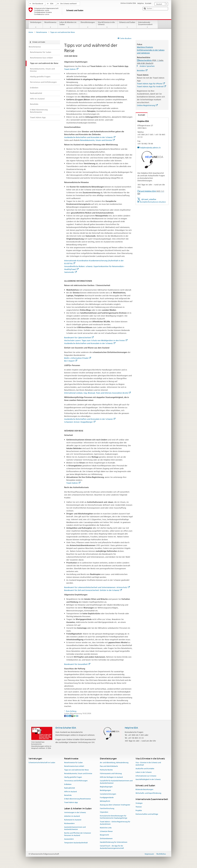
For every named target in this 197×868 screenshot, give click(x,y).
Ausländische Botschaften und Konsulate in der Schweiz (90, 137)
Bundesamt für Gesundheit (77, 664)
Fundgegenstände (107, 798)
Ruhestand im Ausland (73, 820)
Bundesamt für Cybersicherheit (79, 338)
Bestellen (142, 70)
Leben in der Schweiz (144, 772)
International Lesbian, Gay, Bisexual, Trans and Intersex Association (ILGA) (97, 393)
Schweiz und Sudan (127, 25)
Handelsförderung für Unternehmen (114, 842)
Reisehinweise (50, 25)
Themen (139, 807)
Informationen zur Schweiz (146, 776)
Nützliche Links (106, 828)
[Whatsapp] (75, 716)
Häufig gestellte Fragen (73, 777)
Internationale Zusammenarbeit (147, 25)
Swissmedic (70, 272)
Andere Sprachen (147, 66)
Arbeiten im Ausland (72, 816)
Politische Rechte (106, 770)
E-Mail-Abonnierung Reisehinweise (77, 799)
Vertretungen (36, 25)
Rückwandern (69, 823)
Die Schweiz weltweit (68, 4)
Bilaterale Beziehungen (144, 790)
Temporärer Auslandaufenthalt (76, 843)
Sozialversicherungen (108, 794)
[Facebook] (65, 716)
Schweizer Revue (106, 831)
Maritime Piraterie (145, 47)
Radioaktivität (70, 788)
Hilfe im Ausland (70, 792)
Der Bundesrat (38, 4)
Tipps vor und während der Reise (76, 770)
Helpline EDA (131, 728)
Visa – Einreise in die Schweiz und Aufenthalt (148, 764)
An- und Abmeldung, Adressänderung (114, 763)
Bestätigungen (105, 790)
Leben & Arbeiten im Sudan (69, 25)
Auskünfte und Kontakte (145, 769)
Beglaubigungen (106, 787)
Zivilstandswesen (106, 839)
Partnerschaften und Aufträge (147, 814)
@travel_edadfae (149, 199)
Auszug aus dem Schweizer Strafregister (115, 805)
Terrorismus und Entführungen (76, 781)
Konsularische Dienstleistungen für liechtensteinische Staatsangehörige (114, 817)
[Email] (77, 716)
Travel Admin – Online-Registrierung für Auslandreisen (115, 823)
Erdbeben (68, 784)
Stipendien (104, 812)
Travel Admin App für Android (151, 86)
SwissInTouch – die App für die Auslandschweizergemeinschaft (112, 847)
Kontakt (140, 115)
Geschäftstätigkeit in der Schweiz (148, 780)
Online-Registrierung (147, 105)
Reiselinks (68, 795)
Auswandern (69, 839)
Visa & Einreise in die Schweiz (107, 25)
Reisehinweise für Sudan (73, 763)
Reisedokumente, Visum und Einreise (97, 140)
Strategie (139, 803)
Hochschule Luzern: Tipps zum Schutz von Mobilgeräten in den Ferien (96, 340)
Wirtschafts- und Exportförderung (148, 793)
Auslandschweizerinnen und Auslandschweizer (75, 828)
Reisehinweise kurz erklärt (74, 766)
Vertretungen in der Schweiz (75, 813)
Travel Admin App (71, 803)
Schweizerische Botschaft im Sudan (42, 763)
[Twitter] (68, 716)
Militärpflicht (105, 801)
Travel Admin (71, 69)
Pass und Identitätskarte (109, 766)
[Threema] (73, 716)
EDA (52, 4)
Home (31, 32)
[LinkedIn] (70, 716)
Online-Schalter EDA (66, 728)
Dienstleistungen (88, 25)
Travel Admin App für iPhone (151, 84)
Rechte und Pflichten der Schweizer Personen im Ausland (78, 834)
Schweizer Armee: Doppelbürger (80, 422)
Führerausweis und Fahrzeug (111, 773)
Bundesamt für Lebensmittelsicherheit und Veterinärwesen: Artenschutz (97, 587)
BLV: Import (71, 361)
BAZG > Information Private (78, 358)
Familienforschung (107, 808)
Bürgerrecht (104, 835)
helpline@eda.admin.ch (150, 148)
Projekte (139, 810)
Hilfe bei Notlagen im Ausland (111, 777)
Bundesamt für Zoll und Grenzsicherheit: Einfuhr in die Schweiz (93, 590)
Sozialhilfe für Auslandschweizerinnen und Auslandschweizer (116, 782)
